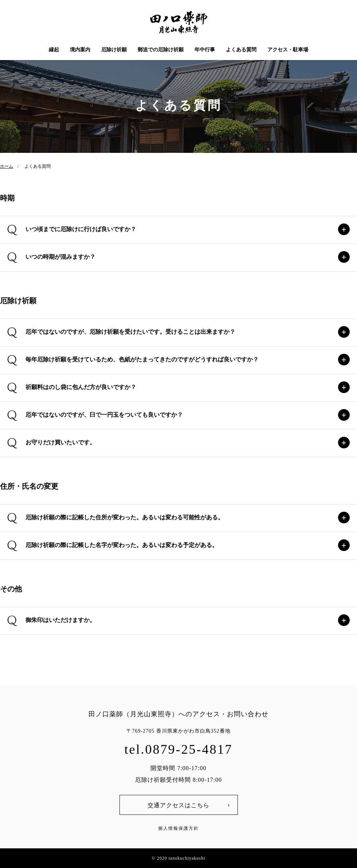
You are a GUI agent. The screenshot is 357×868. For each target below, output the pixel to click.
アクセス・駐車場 (288, 50)
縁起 (54, 50)
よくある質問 (241, 50)
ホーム (7, 166)
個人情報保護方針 (178, 828)
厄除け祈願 (114, 50)
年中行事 (205, 50)
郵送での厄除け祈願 (161, 50)
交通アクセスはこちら (178, 805)
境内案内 (80, 50)
